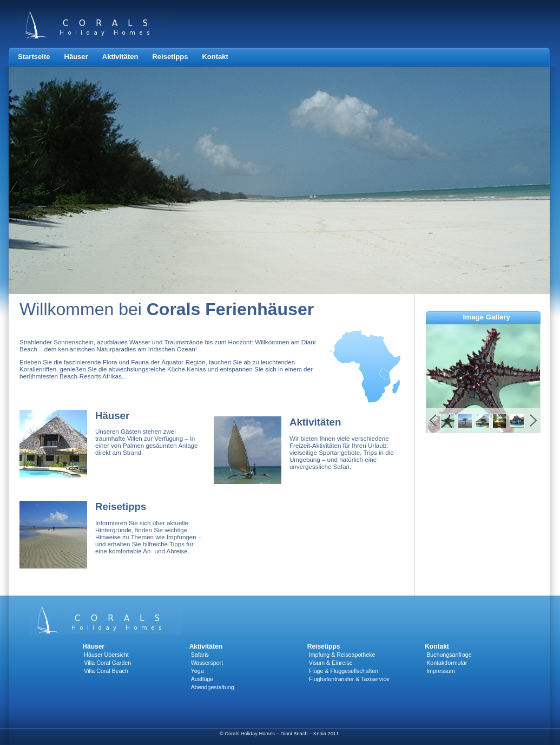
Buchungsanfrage (449, 655)
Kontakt (215, 57)
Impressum (441, 671)
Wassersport (207, 663)
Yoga (197, 671)
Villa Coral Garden (107, 663)
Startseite (34, 57)
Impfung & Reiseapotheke (342, 655)
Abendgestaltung (213, 687)
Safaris (200, 655)
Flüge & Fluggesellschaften (344, 671)
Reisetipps (170, 57)
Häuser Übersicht (106, 655)
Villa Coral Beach (106, 671)
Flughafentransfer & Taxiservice (349, 679)
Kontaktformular (447, 663)
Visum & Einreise (331, 663)
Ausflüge (202, 679)
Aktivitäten (120, 57)
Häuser (76, 57)
